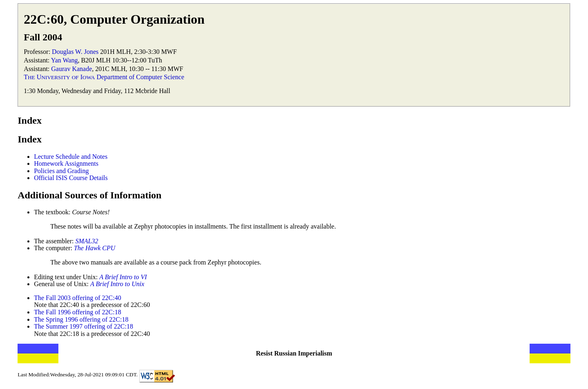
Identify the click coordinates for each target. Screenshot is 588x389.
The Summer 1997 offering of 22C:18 (84, 326)
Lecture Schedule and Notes (71, 157)
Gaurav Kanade (71, 69)
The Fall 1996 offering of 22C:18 (77, 312)
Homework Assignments (66, 163)
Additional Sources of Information (89, 195)
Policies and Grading (61, 171)
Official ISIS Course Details (71, 178)
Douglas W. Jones (75, 52)
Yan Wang (65, 60)
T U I (59, 77)
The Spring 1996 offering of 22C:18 (81, 319)
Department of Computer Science (140, 77)
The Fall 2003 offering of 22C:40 (77, 298)
